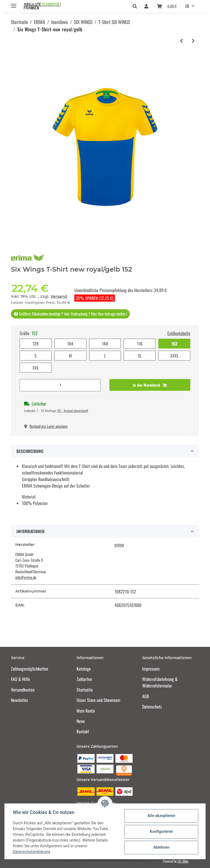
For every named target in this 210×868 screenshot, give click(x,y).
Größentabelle (179, 333)
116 (140, 344)
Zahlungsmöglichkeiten (30, 669)
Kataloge (84, 669)
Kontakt (83, 731)
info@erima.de (26, 577)
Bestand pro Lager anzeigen (46, 426)
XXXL (174, 356)
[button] (136, 6)
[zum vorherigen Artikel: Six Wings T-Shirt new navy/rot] (181, 41)
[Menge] (60, 385)
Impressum (151, 669)
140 (105, 344)
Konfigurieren (161, 831)
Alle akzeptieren (161, 816)
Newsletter (20, 700)
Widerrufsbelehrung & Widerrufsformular (160, 682)
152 (174, 344)
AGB (146, 696)
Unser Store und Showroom (98, 700)
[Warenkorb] (167, 6)
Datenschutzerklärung (32, 852)
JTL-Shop (183, 861)
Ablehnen (161, 847)
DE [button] (187, 6)
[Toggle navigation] (14, 3)
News (81, 721)
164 (70, 344)
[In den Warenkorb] (150, 385)
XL (140, 356)
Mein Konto (86, 711)
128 (36, 344)
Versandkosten (23, 690)
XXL (36, 368)
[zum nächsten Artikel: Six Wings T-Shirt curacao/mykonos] (193, 41)
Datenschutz (152, 707)
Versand (59, 296)
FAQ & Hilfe (21, 679)
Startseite (85, 690)
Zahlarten (84, 679)
